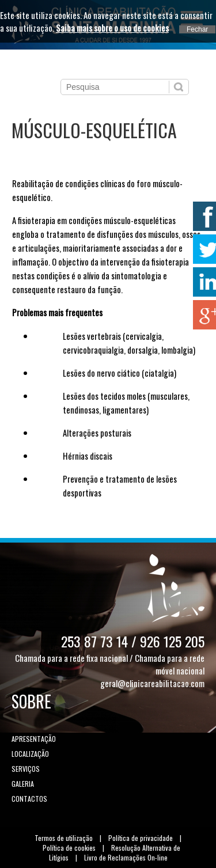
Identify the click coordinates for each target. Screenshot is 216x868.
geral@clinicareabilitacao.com (152, 683)
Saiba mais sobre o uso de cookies (112, 28)
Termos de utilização (64, 838)
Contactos (29, 799)
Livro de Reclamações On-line (126, 857)
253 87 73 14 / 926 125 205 (133, 641)
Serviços (26, 769)
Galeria (23, 784)
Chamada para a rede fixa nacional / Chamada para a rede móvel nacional (110, 664)
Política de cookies (69, 848)
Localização (30, 754)
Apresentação (34, 739)
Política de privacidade (141, 838)
